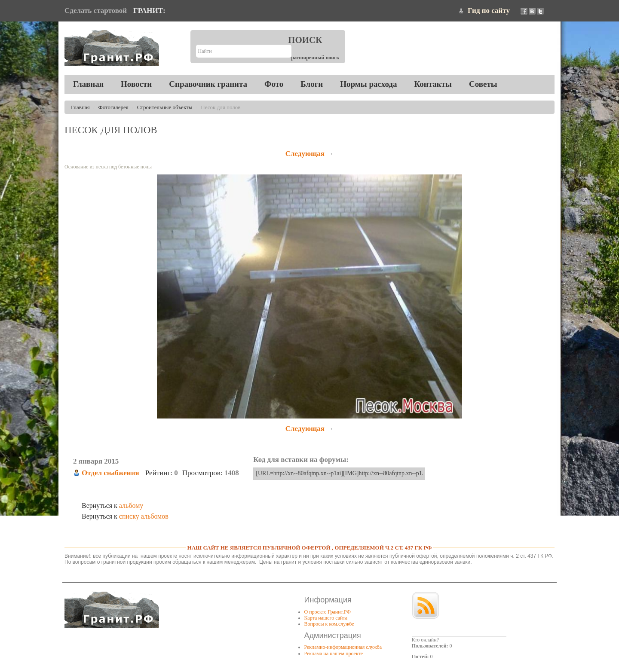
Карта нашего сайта (326, 618)
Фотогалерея (113, 107)
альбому (131, 506)
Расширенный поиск (315, 58)
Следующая (305, 154)
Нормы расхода (368, 84)
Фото (274, 84)
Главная (88, 84)
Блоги (312, 84)
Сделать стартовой (96, 11)
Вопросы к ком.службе (329, 624)
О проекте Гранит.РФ (328, 612)
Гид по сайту (489, 11)
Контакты (433, 84)
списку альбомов (144, 516)
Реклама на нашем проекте (334, 654)
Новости (136, 84)
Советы (483, 84)
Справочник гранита (208, 84)
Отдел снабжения (110, 473)
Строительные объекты (165, 107)
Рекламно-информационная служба (343, 647)
